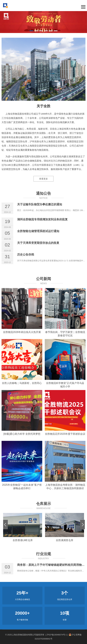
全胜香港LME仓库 (23, 540)
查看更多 (43, 179)
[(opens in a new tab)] (22, 308)
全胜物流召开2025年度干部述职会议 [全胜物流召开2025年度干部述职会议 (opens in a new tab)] (65, 434)
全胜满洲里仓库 (65, 540)
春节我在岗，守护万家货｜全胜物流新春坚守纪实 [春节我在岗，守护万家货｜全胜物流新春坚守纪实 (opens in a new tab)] (65, 334)
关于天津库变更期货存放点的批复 (38, 243)
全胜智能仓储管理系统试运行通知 (38, 231)
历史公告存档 (26, 255)
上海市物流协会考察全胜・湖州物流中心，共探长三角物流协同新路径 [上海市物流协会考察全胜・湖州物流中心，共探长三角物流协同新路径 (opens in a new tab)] (65, 487)
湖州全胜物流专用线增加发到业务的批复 (42, 219)
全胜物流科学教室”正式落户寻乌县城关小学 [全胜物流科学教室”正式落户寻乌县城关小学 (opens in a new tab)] (65, 385)
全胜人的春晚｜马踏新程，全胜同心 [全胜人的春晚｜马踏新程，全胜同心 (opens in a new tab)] (22, 383)
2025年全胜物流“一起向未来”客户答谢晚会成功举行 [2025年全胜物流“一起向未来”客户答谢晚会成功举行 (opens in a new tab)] (22, 487)
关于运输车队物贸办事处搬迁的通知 (40, 204)
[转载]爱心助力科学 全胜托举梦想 (22, 434)
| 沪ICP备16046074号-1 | (57, 635)
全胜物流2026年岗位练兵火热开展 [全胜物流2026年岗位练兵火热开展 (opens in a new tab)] (22, 332)
